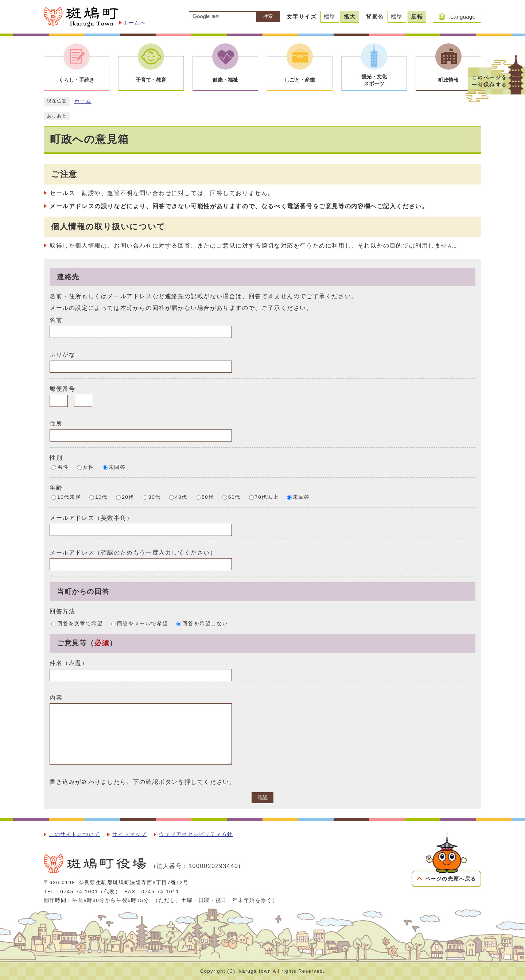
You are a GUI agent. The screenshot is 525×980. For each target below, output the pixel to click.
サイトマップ (129, 834)
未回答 (117, 467)
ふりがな (62, 355)
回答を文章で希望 (80, 624)
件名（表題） (69, 663)
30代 (155, 497)
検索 (268, 16)
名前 (56, 320)
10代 (101, 497)
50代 (208, 497)
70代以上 (267, 497)
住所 (56, 423)
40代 (181, 497)
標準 (330, 17)
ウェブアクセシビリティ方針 (196, 834)
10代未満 (69, 497)
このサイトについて (74, 834)
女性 (88, 467)
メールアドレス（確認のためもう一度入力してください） (133, 552)
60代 (234, 497)
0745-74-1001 (79, 892)
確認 (262, 798)
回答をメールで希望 (143, 624)
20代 (128, 497)
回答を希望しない (205, 624)
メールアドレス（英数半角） (91, 518)
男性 (63, 467)
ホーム (83, 101)
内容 (56, 697)
